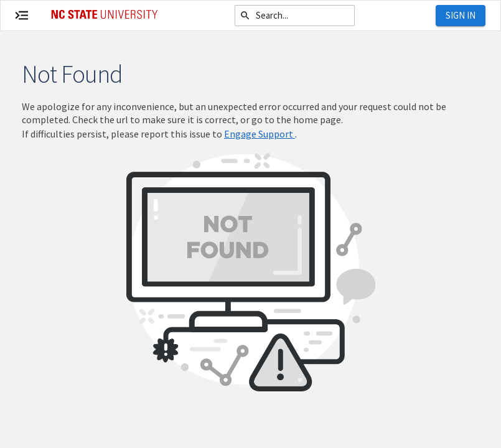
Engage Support (260, 134)
